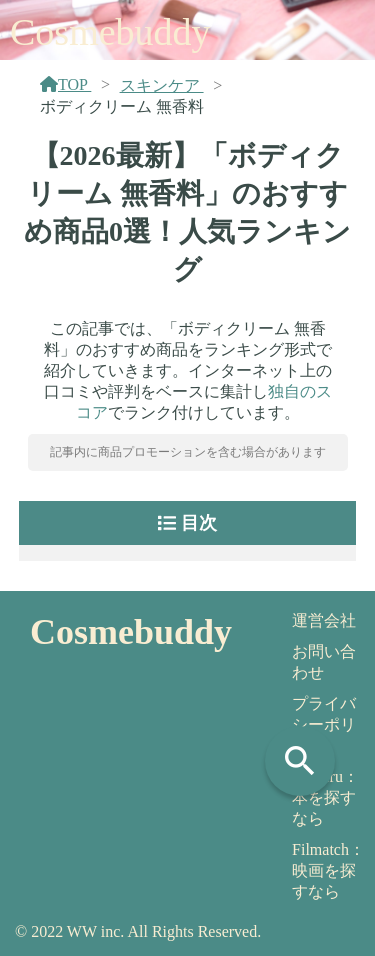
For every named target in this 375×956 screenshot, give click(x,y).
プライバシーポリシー (324, 724)
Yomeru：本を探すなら (325, 797)
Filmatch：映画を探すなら (328, 870)
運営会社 (324, 620)
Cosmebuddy (110, 32)
